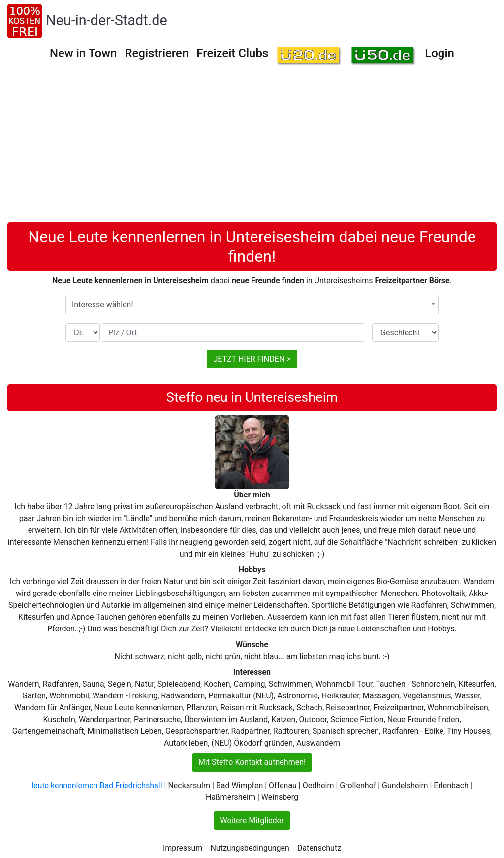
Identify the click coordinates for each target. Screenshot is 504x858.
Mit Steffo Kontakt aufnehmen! (252, 762)
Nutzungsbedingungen (250, 848)
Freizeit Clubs (232, 53)
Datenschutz (319, 848)
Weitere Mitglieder (252, 820)
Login (440, 53)
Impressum (183, 848)
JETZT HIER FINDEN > (252, 359)
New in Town (83, 53)
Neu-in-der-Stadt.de (107, 20)
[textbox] (252, 305)
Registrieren (157, 53)
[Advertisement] (252, 148)
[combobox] (252, 305)
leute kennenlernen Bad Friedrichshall (97, 785)
